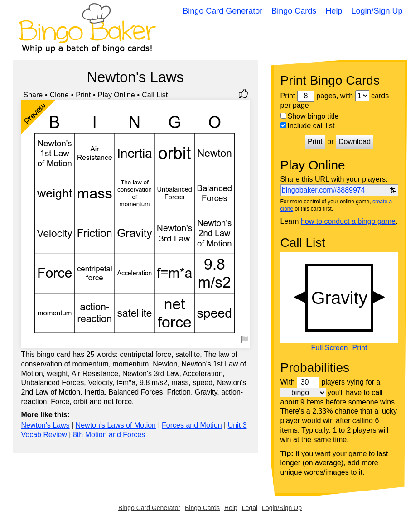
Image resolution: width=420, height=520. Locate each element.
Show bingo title (310, 116)
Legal (250, 508)
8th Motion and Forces (109, 435)
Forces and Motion (192, 425)
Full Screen (330, 348)
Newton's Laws (46, 425)
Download (355, 142)
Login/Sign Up (377, 11)
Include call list (308, 126)
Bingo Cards (294, 11)
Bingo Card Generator (222, 11)
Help (334, 11)
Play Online (116, 95)
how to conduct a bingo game (348, 221)
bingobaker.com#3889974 (323, 190)
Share (33, 95)
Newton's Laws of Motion (116, 425)
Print (83, 95)
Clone (59, 95)
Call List (155, 95)
